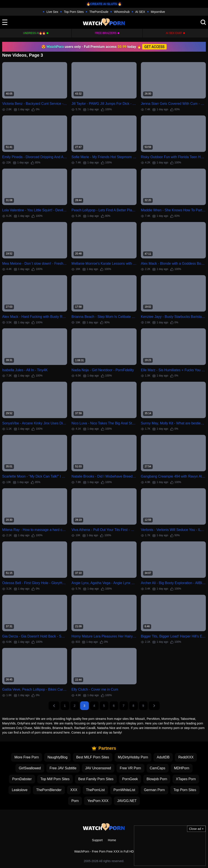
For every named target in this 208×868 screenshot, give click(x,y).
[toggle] (5, 22)
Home (112, 840)
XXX (74, 790)
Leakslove (20, 790)
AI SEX (140, 12)
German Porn (154, 790)
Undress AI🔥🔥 (34, 33)
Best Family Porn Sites (96, 779)
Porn (75, 801)
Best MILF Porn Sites (93, 757)
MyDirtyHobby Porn (133, 757)
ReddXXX (186, 757)
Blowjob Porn (157, 779)
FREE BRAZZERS (106, 33)
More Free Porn (27, 757)
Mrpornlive (158, 12)
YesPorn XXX (98, 801)
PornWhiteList (124, 790)
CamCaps (158, 768)
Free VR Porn (130, 768)
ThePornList (95, 790)
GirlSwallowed (30, 768)
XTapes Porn (186, 779)
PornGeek (130, 779)
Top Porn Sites (74, 12)
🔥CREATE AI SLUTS (102, 4)
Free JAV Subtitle (63, 768)
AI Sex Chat (174, 33)
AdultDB (163, 757)
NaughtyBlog (57, 757)
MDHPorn (182, 768)
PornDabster (22, 779)
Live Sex (52, 12)
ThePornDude (99, 12)
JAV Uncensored (98, 768)
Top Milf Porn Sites (55, 779)
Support (97, 840)
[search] (203, 22)
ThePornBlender (49, 790)
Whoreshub (122, 12)
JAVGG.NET (127, 801)
